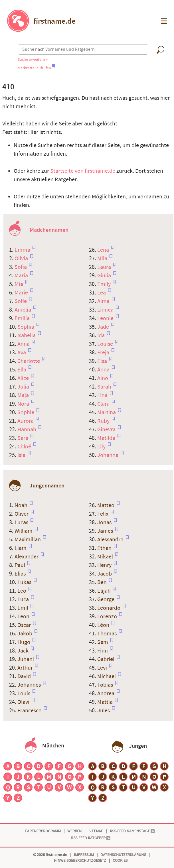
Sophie (26, 412)
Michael (107, 676)
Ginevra (107, 430)
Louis (24, 694)
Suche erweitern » (33, 59)
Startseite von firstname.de (83, 171)
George (106, 599)
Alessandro (111, 540)
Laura (105, 267)
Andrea (106, 694)
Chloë (25, 447)
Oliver (22, 514)
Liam (21, 548)
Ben (103, 582)
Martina (107, 412)
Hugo (24, 642)
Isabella (27, 336)
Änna (104, 370)
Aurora (26, 421)
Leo (22, 591)
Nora (24, 404)
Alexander (27, 557)
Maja (24, 395)
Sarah (105, 387)
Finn (103, 651)
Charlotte (29, 361)
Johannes (30, 685)
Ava (22, 353)
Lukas (25, 582)
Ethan (105, 548)
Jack (24, 651)
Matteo (106, 505)
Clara (104, 404)
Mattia (106, 702)
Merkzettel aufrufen (36, 68)
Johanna (108, 455)
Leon (24, 617)
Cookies (120, 860)
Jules (104, 711)
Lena (104, 250)
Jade (104, 327)
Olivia (22, 259)
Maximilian (28, 540)
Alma (104, 301)
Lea (102, 293)
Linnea (106, 310)
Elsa (103, 361)
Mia (19, 284)
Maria (22, 276)
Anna (24, 344)
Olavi (24, 702)
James (106, 531)
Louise (106, 344)
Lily (102, 447)
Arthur (26, 668)
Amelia (23, 310)
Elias (21, 574)
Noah (22, 505)
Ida (102, 336)
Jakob (25, 634)
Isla (22, 455)
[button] (163, 21)
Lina (103, 395)
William (24, 531)
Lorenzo (108, 617)
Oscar (25, 625)
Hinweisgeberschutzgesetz (80, 860)
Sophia (26, 327)
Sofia (21, 267)
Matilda (107, 438)
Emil (23, 608)
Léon (104, 625)
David (25, 676)
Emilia (23, 318)
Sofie (21, 301)
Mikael (106, 557)
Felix (103, 514)
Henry (105, 565)
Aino (103, 378)
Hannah (27, 430)
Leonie (106, 318)
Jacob (105, 574)
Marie (22, 293)
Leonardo (109, 608)
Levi (103, 668)
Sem (103, 642)
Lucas (22, 523)
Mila (103, 259)
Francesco (30, 711)
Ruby (104, 421)
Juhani (26, 659)
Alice (24, 378)
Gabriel (106, 659)
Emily (105, 284)
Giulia (105, 276)
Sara (23, 438)
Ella (22, 370)
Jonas (105, 523)
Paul (20, 565)
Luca (24, 599)
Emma (23, 250)
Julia (24, 387)
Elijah (105, 591)
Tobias (106, 685)
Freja (104, 353)
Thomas (108, 634)
